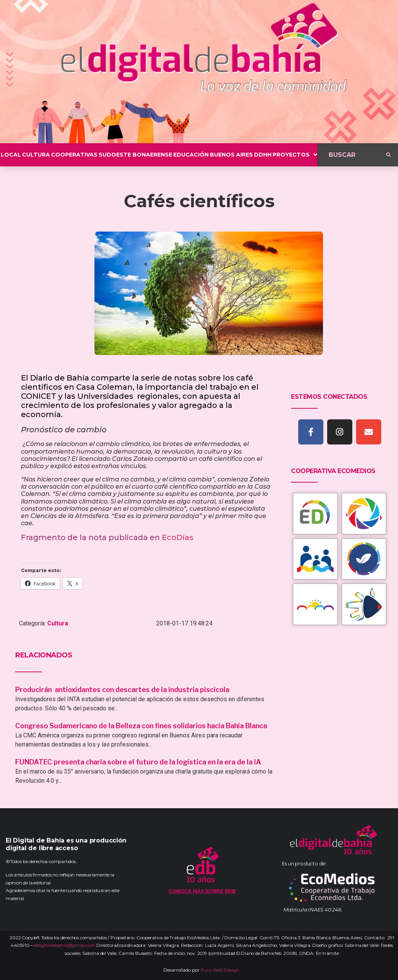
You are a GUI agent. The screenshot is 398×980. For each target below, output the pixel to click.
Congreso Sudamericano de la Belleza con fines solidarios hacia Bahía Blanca (141, 726)
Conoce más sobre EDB (202, 891)
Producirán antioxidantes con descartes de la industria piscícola (123, 690)
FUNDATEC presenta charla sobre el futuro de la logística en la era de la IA (138, 762)
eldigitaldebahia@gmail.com (65, 945)
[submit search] (388, 155)
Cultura (58, 623)
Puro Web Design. (221, 970)
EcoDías (178, 537)
